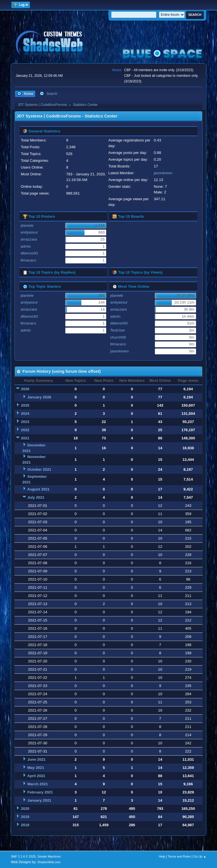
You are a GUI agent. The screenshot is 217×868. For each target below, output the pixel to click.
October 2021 (39, 469)
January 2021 (39, 800)
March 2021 (38, 784)
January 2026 (39, 397)
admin (26, 246)
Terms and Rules (179, 856)
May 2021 (36, 768)
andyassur (29, 232)
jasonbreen (163, 173)
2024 (25, 414)
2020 (25, 809)
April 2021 (36, 776)
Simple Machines (49, 856)
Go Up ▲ (200, 856)
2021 (25, 438)
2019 (25, 817)
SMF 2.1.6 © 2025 (23, 856)
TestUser (118, 330)
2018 (25, 825)
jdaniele (27, 225)
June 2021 (36, 759)
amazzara (29, 239)
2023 (25, 422)
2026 (25, 389)
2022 (25, 430)
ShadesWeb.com (49, 862)
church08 (118, 337)
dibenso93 (29, 253)
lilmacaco (29, 260)
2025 (25, 405)
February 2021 (40, 792)
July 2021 (36, 497)
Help (162, 856)
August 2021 (38, 489)
